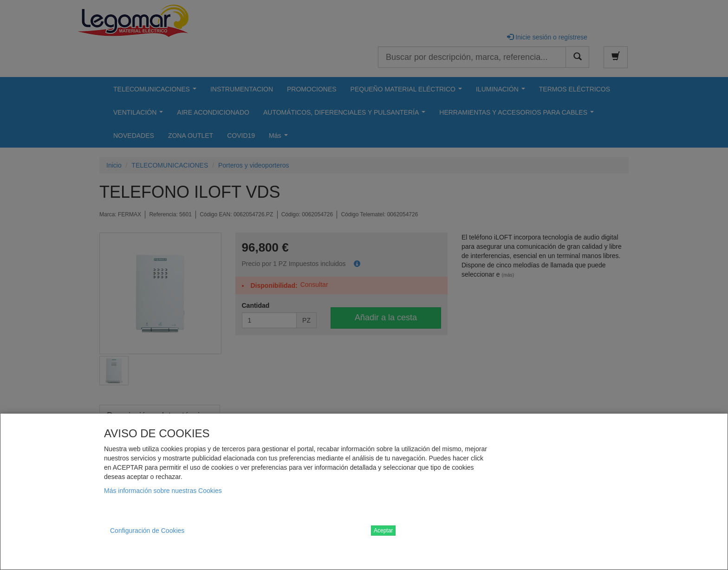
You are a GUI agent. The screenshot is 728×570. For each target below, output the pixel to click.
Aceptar (383, 531)
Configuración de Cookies (147, 531)
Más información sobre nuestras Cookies (163, 491)
